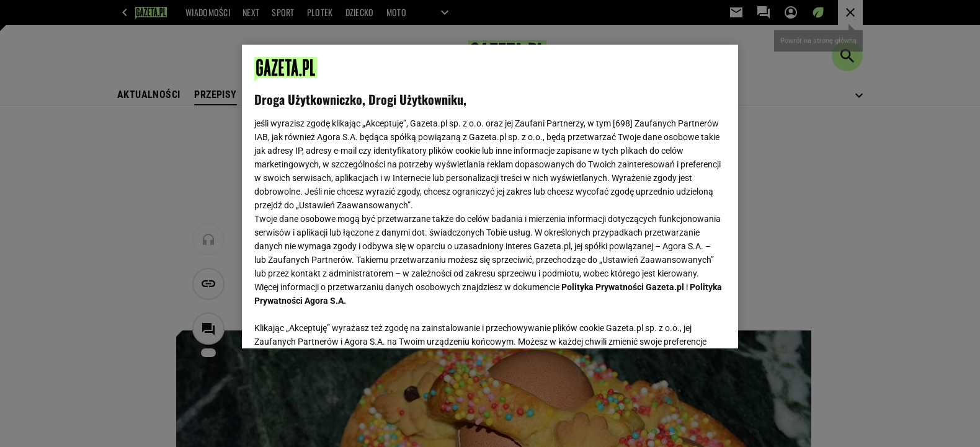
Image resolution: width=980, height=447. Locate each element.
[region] (490, 197)
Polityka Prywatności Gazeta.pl (623, 287)
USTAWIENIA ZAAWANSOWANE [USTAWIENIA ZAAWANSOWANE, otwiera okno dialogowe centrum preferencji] (335, 324)
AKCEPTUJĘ (684, 324)
